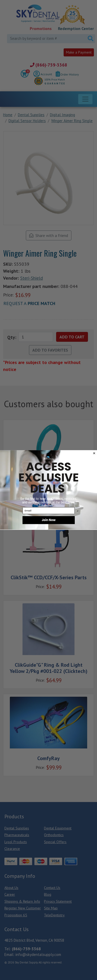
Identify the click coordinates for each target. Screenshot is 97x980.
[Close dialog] (94, 453)
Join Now (49, 520)
